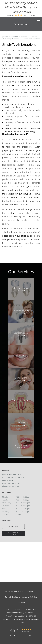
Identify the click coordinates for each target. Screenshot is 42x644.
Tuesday (18, 500)
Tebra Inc (20, 591)
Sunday (18, 514)
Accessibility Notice (30, 597)
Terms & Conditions (12, 597)
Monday (18, 497)
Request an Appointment (13, 534)
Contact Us (21, 603)
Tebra (31, 636)
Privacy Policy (32, 591)
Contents (25, 37)
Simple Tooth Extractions (32, 39)
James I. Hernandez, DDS (10, 37)
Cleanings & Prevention (13, 39)
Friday (18, 509)
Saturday (18, 511)
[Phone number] (13, 526)
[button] (39, 21)
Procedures (34, 37)
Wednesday (18, 503)
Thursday (18, 506)
